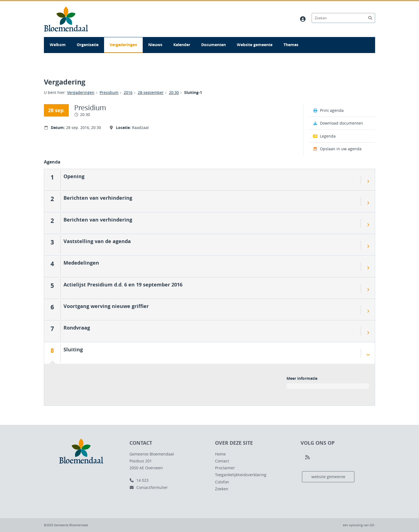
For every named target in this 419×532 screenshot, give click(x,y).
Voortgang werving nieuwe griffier (106, 306)
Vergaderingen (123, 45)
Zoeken (222, 489)
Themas (291, 45)
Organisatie (88, 45)
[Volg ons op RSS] (307, 457)
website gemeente (328, 477)
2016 (128, 92)
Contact (222, 461)
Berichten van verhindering (98, 198)
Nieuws (155, 45)
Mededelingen (81, 263)
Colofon (222, 482)
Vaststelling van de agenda (97, 241)
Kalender (182, 45)
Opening (74, 176)
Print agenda (328, 110)
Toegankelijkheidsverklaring (241, 475)
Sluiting (73, 349)
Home (220, 454)
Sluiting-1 (193, 92)
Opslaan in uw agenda (337, 149)
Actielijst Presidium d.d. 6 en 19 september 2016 (123, 285)
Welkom (58, 45)
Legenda (324, 136)
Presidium (109, 92)
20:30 (174, 92)
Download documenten (338, 123)
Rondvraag (77, 328)
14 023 (139, 480)
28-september (151, 92)
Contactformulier (149, 487)
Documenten (214, 45)
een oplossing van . (359, 525)
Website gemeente (255, 45)
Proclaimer (225, 468)
